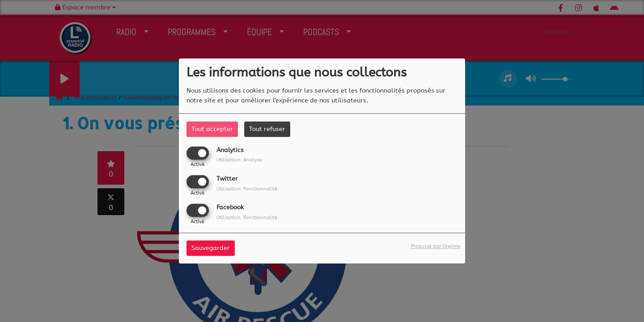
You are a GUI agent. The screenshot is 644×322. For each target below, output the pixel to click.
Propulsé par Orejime (436, 247)
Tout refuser (267, 129)
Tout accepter (212, 129)
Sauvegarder (211, 248)
